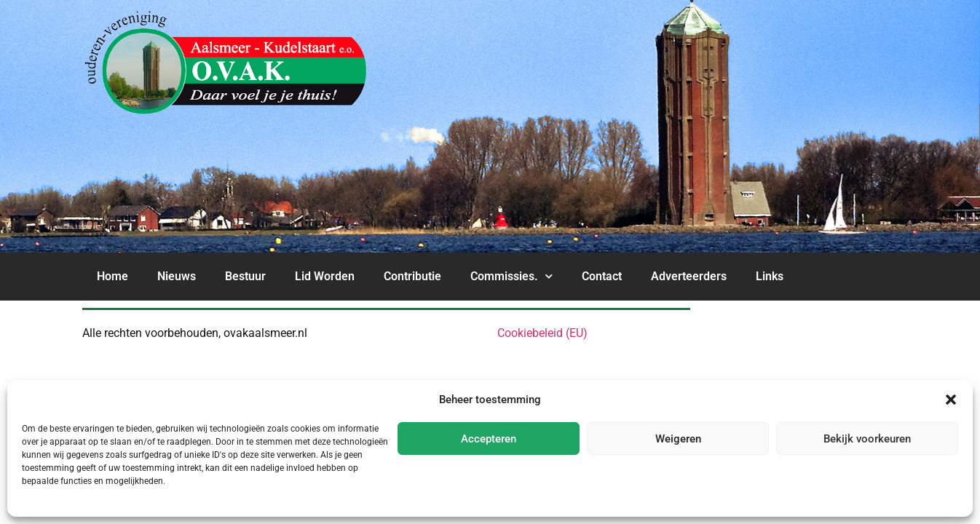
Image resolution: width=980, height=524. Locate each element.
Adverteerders (689, 276)
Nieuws (177, 276)
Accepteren (489, 439)
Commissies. (511, 276)
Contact (602, 276)
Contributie (412, 276)
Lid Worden (325, 276)
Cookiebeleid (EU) (542, 333)
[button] (951, 400)
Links (770, 276)
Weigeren (678, 439)
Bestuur (245, 276)
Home (112, 276)
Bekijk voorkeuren (867, 439)
